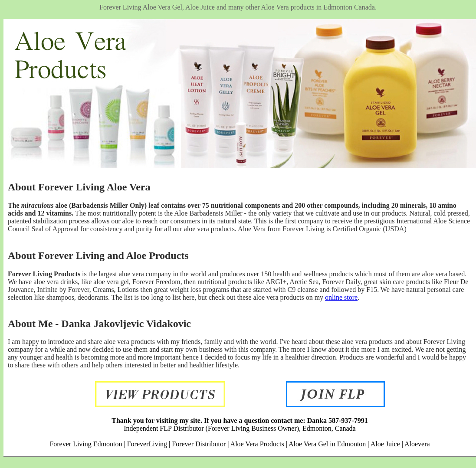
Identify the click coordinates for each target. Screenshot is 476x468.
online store (341, 297)
